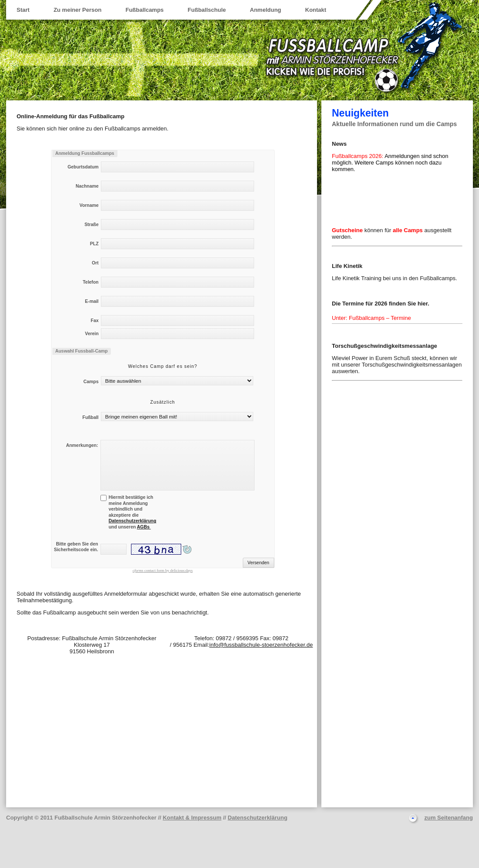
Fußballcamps (144, 10)
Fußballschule (207, 10)
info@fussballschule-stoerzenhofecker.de (261, 645)
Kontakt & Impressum (192, 818)
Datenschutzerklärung (133, 521)
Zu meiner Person (78, 10)
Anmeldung (265, 10)
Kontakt (316, 10)
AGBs (144, 527)
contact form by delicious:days (163, 570)
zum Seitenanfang (449, 818)
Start (23, 10)
